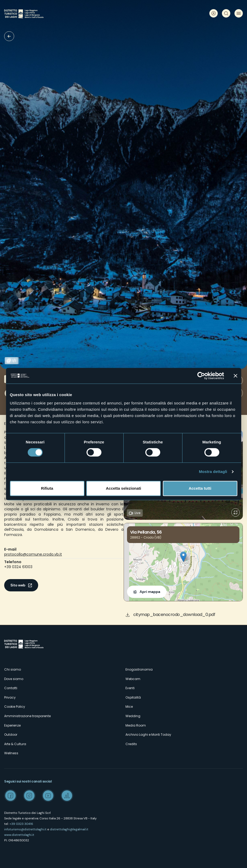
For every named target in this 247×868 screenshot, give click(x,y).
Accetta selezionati (123, 488)
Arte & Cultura (15, 744)
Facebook (10, 796)
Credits (131, 744)
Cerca (226, 13)
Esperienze (12, 725)
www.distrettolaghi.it (19, 835)
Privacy (10, 697)
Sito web (18, 585)
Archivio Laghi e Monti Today (148, 735)
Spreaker (67, 796)
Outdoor (11, 735)
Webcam (133, 679)
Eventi (130, 688)
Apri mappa (150, 592)
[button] (183, 557)
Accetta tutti (200, 488)
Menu (239, 13)
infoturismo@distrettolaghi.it (25, 829)
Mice (129, 707)
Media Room (136, 725)
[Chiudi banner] (235, 376)
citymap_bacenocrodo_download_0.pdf (174, 615)
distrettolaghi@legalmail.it (69, 829)
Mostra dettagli (213, 472)
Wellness (11, 753)
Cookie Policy (15, 707)
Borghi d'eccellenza (9, 36)
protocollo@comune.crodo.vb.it (33, 554)
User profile (214, 13)
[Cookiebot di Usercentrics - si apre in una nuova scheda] (201, 376)
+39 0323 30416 (21, 824)
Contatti (11, 688)
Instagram (29, 796)
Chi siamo (13, 669)
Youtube (48, 796)
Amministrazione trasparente (27, 716)
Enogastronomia (139, 669)
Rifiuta (47, 488)
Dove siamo (14, 679)
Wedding (133, 716)
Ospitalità (133, 697)
